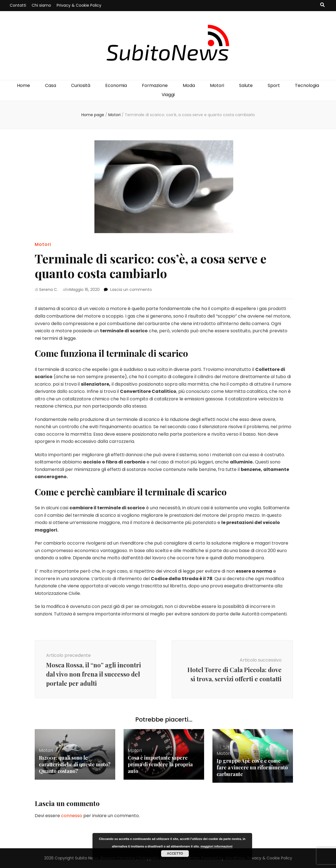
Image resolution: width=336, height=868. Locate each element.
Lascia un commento (131, 290)
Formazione (155, 85)
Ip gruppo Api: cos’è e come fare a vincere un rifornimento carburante (252, 767)
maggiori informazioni (216, 846)
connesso (72, 816)
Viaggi (168, 95)
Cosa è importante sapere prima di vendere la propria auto (160, 764)
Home (23, 85)
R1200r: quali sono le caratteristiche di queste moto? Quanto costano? (75, 764)
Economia (116, 85)
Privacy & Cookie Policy (79, 5)
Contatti (18, 5)
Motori (217, 85)
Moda (189, 85)
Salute (246, 85)
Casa (51, 85)
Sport (274, 85)
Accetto (175, 854)
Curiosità (81, 85)
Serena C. (48, 290)
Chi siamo (41, 5)
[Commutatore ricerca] (322, 5)
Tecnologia (307, 85)
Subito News (87, 858)
